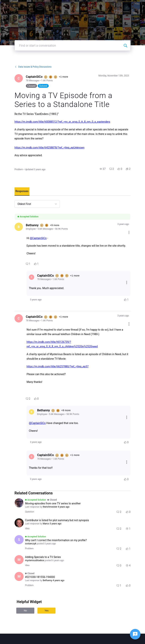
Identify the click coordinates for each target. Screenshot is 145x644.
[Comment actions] (129, 233)
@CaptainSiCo (38, 238)
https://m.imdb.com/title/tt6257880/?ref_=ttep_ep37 (58, 366)
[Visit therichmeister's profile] (19, 503)
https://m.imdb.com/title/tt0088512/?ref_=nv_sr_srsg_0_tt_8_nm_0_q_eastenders (62, 122)
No (25, 611)
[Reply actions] (127, 283)
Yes (47, 611)
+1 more (63, 77)
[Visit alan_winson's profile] (19, 523)
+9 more (54, 225)
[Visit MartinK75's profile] (19, 576)
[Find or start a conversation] (125, 45)
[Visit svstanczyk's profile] (19, 540)
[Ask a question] (135, 634)
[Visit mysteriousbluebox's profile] (19, 560)
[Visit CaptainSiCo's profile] (19, 78)
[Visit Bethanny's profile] (19, 227)
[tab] (22, 192)
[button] (103, 169)
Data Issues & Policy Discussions (33, 67)
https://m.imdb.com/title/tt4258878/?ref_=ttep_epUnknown (49, 148)
